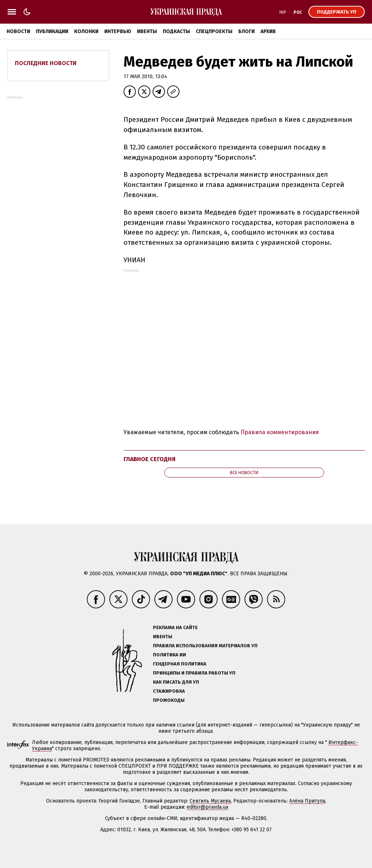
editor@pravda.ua (207, 807)
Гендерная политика (180, 664)
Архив (268, 31)
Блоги (246, 31)
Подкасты (176, 31)
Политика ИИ (169, 655)
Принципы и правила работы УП (194, 673)
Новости (18, 31)
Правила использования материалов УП (205, 646)
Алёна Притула (307, 801)
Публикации (52, 31)
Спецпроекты (214, 31)
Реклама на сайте (175, 627)
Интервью (118, 31)
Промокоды (169, 700)
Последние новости (46, 63)
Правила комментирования (280, 432)
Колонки (86, 31)
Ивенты (147, 31)
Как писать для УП (176, 682)
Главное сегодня (149, 459)
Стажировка (169, 691)
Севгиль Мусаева (210, 801)
